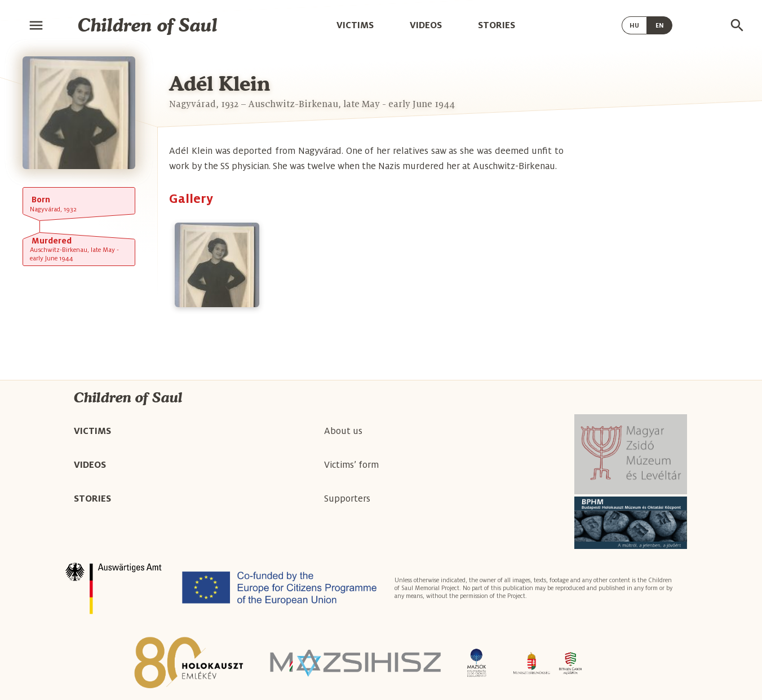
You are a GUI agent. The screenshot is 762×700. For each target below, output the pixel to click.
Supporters (347, 499)
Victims (355, 25)
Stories (497, 25)
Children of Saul (148, 25)
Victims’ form (351, 465)
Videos (426, 25)
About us (343, 431)
